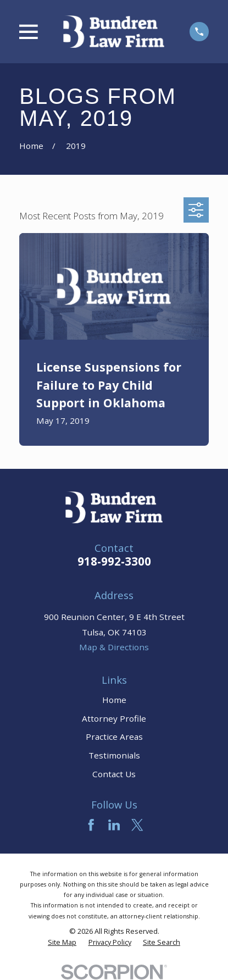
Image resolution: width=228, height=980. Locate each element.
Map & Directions (114, 647)
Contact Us (114, 774)
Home (114, 700)
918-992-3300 (114, 561)
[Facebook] (91, 825)
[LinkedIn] (114, 825)
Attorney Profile (114, 718)
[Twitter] (137, 825)
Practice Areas (114, 737)
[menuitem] (62, 943)
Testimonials (114, 755)
